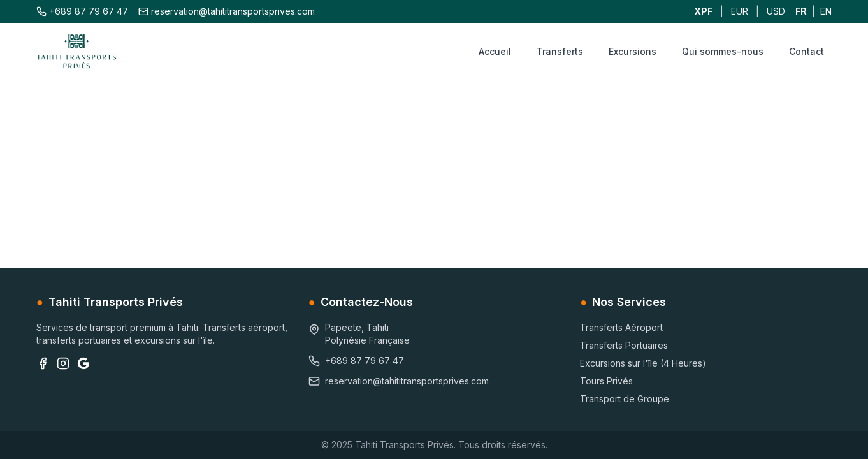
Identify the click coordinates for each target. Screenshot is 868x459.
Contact (807, 51)
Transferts (560, 51)
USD (776, 11)
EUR (740, 11)
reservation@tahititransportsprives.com (227, 11)
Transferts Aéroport (621, 327)
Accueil (495, 51)
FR (801, 11)
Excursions (633, 51)
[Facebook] (43, 363)
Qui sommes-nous (723, 51)
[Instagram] (63, 363)
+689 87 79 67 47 (82, 11)
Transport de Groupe (625, 399)
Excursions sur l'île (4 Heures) (643, 363)
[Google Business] (83, 363)
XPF (703, 11)
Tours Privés (606, 381)
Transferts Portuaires (624, 345)
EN (826, 11)
